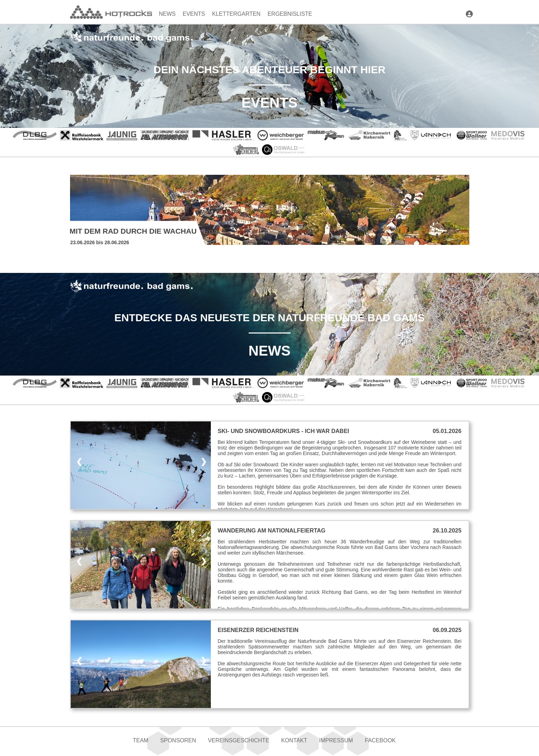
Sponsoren (178, 740)
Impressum (336, 740)
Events (194, 14)
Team (140, 740)
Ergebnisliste (290, 14)
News (167, 14)
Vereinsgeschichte (239, 740)
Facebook (380, 740)
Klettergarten (236, 14)
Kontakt (294, 740)
